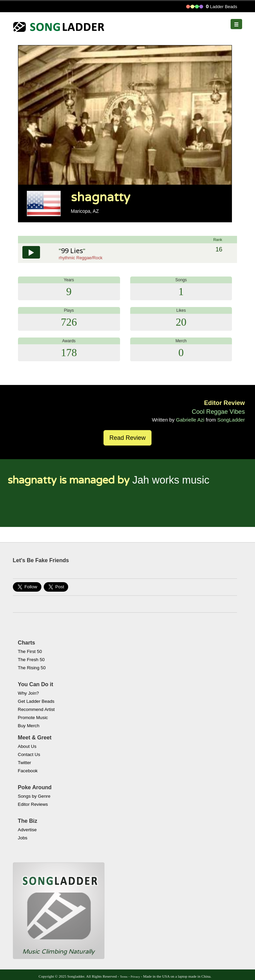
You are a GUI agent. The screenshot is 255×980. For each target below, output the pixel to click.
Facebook (28, 771)
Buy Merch (29, 726)
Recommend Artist (36, 709)
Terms (124, 977)
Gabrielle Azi (190, 420)
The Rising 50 (32, 668)
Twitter (25, 763)
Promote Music (33, 718)
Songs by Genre (34, 796)
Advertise (27, 830)
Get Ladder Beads (36, 701)
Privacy (135, 977)
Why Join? (28, 693)
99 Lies (72, 251)
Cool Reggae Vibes (218, 412)
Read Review (127, 438)
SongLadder (231, 420)
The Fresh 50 (31, 660)
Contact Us (29, 754)
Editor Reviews (33, 804)
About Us (27, 746)
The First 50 (30, 651)
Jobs (23, 838)
